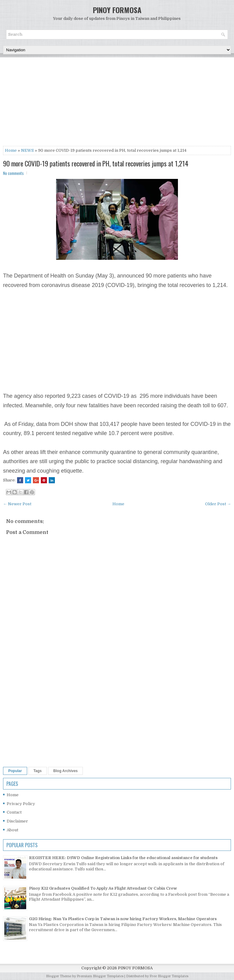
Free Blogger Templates (169, 976)
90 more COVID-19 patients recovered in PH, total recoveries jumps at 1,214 (96, 163)
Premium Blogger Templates (100, 976)
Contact (14, 812)
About (12, 830)
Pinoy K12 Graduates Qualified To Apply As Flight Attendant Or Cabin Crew (103, 888)
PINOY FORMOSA (117, 10)
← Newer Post (17, 504)
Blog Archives (66, 771)
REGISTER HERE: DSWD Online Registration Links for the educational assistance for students (123, 858)
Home (11, 150)
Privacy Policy (21, 804)
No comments (13, 173)
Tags (38, 771)
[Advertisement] (117, 103)
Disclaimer (17, 821)
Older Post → (218, 504)
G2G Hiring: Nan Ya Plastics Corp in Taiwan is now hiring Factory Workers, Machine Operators (123, 919)
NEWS (27, 150)
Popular (15, 771)
